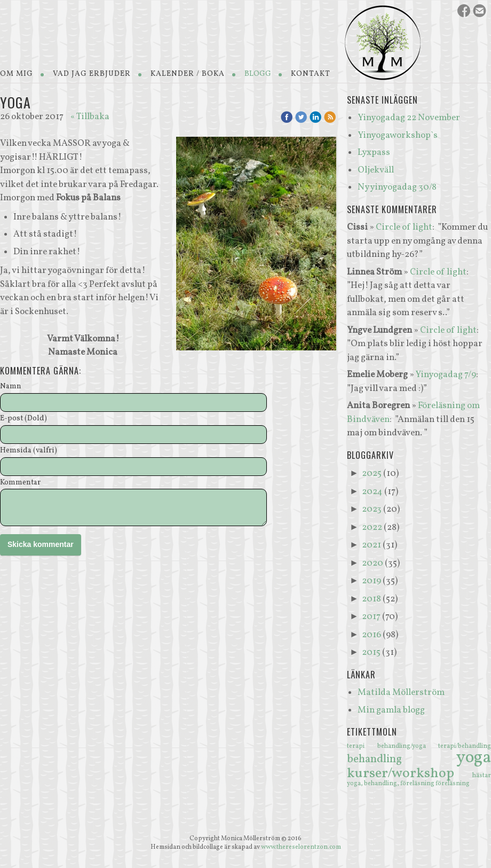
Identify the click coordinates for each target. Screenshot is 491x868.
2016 (371, 635)
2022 (372, 527)
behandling (402, 759)
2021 (371, 545)
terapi (362, 746)
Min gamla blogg (391, 710)
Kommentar (20, 483)
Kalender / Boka (188, 74)
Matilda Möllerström (401, 693)
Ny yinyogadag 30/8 (397, 187)
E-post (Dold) (23, 419)
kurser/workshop (410, 773)
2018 (371, 599)
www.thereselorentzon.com (301, 847)
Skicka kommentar (41, 544)
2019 (371, 581)
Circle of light (404, 227)
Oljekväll (376, 170)
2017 (371, 617)
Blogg (258, 74)
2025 (372, 474)
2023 (372, 509)
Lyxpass (374, 153)
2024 (372, 492)
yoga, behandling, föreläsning (391, 784)
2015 (371, 652)
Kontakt (311, 74)
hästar (482, 776)
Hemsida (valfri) (29, 451)
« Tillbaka (90, 117)
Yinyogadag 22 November (409, 118)
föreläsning (453, 784)
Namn (11, 387)
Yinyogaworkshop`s (398, 135)
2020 (373, 563)
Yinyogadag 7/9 (446, 375)
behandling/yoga (408, 746)
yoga (474, 758)
